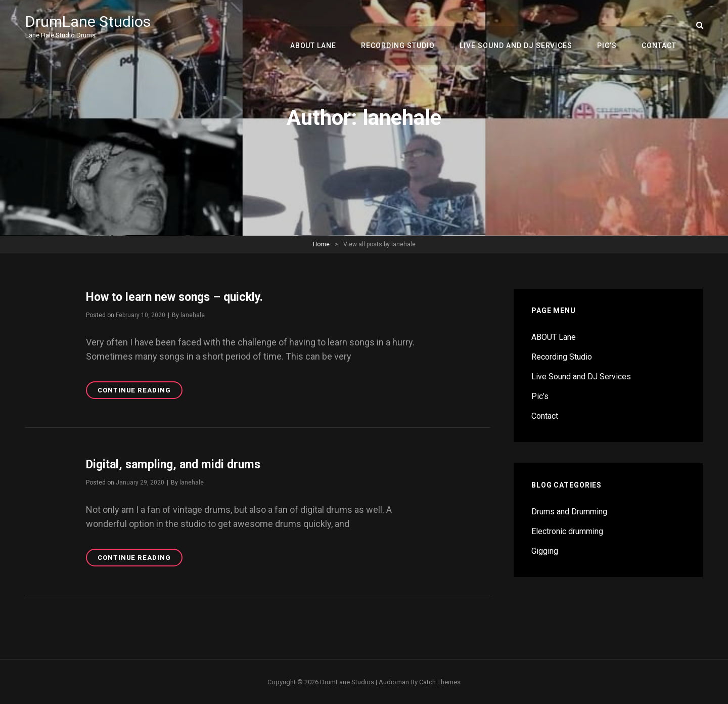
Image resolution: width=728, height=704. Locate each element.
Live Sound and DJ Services (522, 25)
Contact (660, 25)
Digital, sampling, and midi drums (177, 464)
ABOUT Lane (324, 25)
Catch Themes (440, 681)
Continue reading (140, 391)
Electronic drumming (567, 531)
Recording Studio (406, 25)
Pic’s (610, 25)
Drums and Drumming (569, 512)
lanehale (193, 315)
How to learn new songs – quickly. (179, 297)
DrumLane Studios (90, 21)
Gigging (545, 551)
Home (321, 244)
